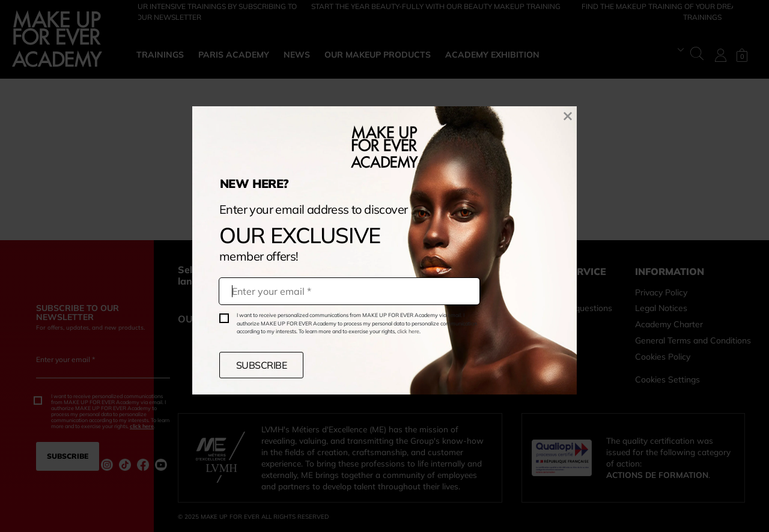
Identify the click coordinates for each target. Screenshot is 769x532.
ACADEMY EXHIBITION (492, 55)
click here (408, 331)
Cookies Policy (663, 357)
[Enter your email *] (103, 369)
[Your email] (349, 291)
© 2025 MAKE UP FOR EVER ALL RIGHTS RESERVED (253, 517)
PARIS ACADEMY (234, 55)
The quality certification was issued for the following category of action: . (668, 458)
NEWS (297, 55)
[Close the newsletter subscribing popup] (568, 115)
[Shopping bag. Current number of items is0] (742, 55)
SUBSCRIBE (262, 365)
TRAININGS (160, 55)
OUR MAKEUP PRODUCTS (378, 55)
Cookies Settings (667, 379)
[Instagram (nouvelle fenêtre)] (107, 465)
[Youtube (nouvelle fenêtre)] (161, 465)
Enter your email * (65, 360)
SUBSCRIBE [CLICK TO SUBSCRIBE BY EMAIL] (68, 456)
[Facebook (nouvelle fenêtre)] (143, 465)
